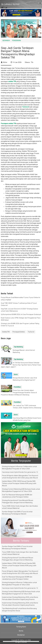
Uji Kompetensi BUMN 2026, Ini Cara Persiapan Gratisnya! (21, 314)
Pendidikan (17, 387)
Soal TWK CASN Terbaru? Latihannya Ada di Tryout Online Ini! (19, 304)
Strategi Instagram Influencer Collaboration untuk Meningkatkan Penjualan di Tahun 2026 (19, 468)
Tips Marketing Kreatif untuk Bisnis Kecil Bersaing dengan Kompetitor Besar (19, 610)
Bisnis (16, 375)
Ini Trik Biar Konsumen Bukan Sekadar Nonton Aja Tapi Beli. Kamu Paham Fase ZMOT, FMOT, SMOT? (21, 365)
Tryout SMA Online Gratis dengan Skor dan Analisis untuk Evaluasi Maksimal (20, 507)
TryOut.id (31, 332)
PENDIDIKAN (17, 41)
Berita (21, 631)
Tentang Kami (21, 627)
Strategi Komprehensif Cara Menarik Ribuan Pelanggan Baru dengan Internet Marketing (18, 501)
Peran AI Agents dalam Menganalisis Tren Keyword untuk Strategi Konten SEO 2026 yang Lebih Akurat (20, 477)
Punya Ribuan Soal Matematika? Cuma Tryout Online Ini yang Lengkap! (20, 299)
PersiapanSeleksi (19, 332)
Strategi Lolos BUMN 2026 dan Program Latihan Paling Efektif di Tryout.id (20, 325)
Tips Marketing (18, 347)
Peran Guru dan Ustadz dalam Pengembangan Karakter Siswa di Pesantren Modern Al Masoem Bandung (19, 393)
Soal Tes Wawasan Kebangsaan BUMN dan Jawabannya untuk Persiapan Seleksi (17, 496)
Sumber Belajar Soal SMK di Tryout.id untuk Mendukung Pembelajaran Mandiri (17, 513)
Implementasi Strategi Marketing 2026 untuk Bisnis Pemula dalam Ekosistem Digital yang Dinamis (20, 598)
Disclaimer (21, 635)
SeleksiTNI (6, 332)
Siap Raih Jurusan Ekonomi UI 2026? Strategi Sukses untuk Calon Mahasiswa (19, 310)
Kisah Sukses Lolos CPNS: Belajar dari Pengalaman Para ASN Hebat (21, 319)
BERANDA (6, 41)
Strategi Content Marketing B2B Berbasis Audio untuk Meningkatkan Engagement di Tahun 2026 (21, 490)
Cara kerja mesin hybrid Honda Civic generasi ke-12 (20, 472)
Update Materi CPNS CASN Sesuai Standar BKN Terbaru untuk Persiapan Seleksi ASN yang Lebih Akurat (19, 483)
